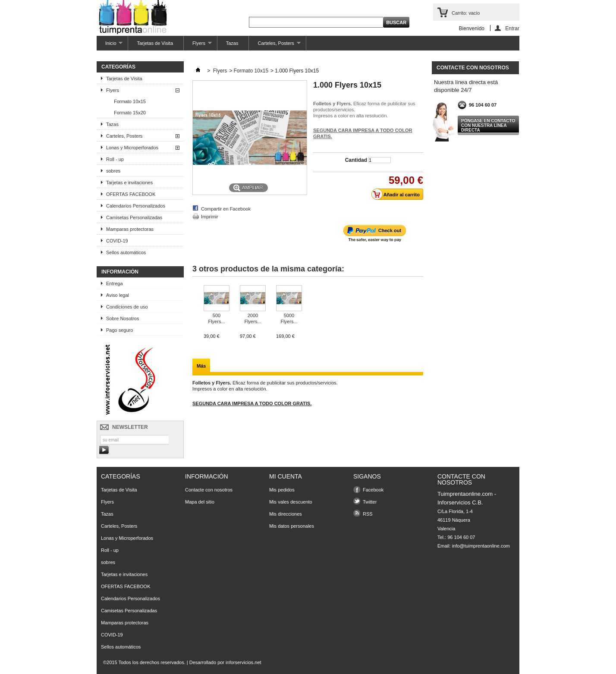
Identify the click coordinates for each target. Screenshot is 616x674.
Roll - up (115, 159)
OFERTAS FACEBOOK (131, 194)
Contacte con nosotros (209, 490)
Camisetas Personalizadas (134, 217)
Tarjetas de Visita (155, 43)
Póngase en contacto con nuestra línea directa (488, 125)
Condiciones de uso (127, 307)
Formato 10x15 (130, 101)
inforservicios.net (244, 662)
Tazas (232, 43)
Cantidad (356, 160)
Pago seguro (119, 330)
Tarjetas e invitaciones (129, 183)
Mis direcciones (286, 514)
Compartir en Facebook (226, 209)
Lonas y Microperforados (132, 148)
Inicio (110, 46)
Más (201, 366)
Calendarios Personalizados (136, 206)
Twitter (370, 502)
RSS (368, 514)
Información (120, 272)
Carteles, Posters (275, 46)
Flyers (198, 46)
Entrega (115, 283)
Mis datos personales (292, 526)
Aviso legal (118, 295)
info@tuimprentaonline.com (481, 546)
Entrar (512, 28)
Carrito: (466, 13)
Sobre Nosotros (123, 318)
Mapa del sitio (200, 502)
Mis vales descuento (291, 502)
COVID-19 (117, 241)
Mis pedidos (282, 490)
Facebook (373, 490)
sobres (113, 171)
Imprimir (210, 217)
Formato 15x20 (130, 113)
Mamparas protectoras (130, 229)
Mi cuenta (286, 476)
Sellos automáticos (126, 252)
